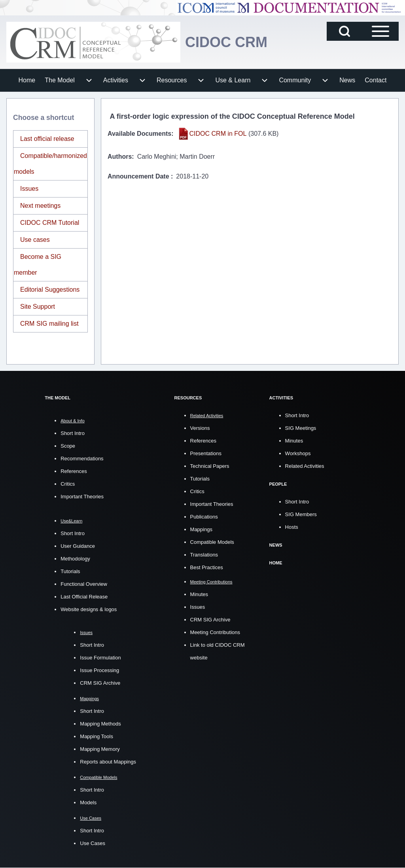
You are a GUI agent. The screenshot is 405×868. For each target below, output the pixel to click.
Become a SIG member (38, 265)
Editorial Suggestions (50, 290)
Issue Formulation (100, 658)
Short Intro (73, 433)
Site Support (38, 307)
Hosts (292, 527)
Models (88, 802)
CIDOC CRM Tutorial (50, 223)
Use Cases (93, 843)
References (74, 471)
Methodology (75, 559)
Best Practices (207, 567)
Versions (200, 428)
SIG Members (301, 514)
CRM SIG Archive (100, 683)
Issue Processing (99, 670)
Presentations (206, 453)
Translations (204, 555)
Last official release (47, 139)
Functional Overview (84, 584)
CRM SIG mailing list (49, 324)
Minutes (199, 594)
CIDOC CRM (226, 42)
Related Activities (305, 466)
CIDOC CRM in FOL (218, 134)
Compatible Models (212, 542)
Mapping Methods (100, 724)
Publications (204, 517)
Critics (68, 484)
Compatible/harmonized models (50, 164)
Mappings (201, 529)
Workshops (298, 453)
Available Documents (139, 134)
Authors (120, 157)
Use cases (35, 240)
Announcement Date (139, 176)
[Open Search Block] (344, 31)
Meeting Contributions (215, 632)
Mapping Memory (100, 749)
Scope (68, 446)
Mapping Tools (97, 736)
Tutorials (70, 571)
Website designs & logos (89, 609)
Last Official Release (84, 597)
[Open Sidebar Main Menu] (380, 31)
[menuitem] (27, 80)
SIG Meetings (301, 428)
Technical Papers (210, 466)
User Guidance (78, 546)
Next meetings (40, 206)
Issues (29, 189)
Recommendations (82, 459)
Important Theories (82, 497)
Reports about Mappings (108, 762)
